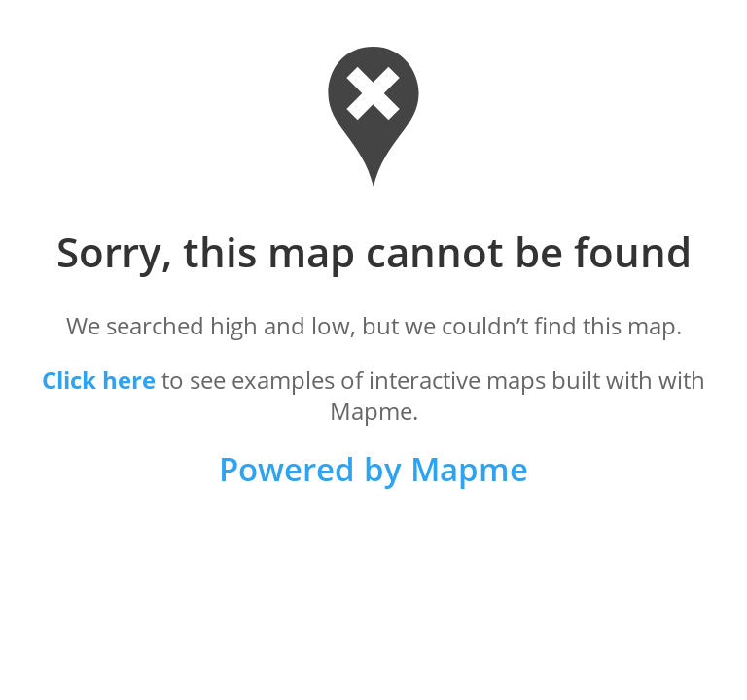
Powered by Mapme (373, 470)
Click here (99, 380)
